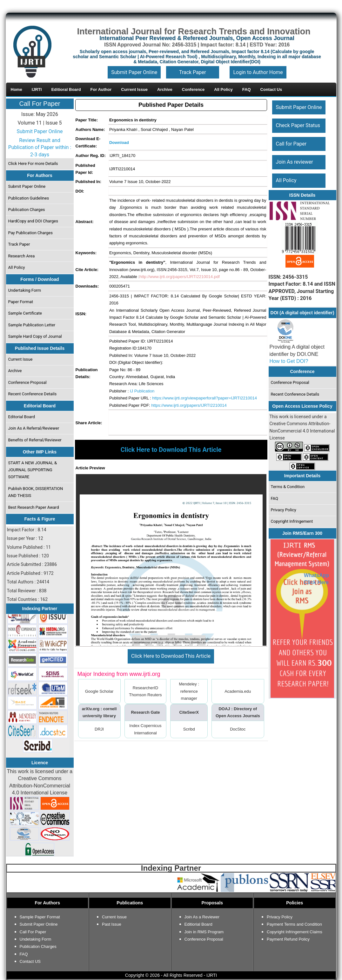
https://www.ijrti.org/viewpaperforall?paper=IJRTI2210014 (205, 398)
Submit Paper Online (134, 72)
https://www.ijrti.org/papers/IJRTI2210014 (189, 405)
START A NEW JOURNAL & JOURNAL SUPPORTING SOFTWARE (32, 470)
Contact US (30, 961)
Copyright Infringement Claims (295, 932)
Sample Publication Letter (32, 325)
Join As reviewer (294, 162)
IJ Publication (142, 391)
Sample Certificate (25, 313)
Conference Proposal (27, 382)
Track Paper (193, 72)
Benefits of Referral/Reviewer (35, 440)
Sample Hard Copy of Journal (35, 336)
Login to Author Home (258, 72)
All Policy (16, 267)
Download (119, 143)
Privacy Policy (283, 510)
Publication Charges (26, 210)
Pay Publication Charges (30, 233)
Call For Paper (40, 104)
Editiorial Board (198, 924)
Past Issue (112, 924)
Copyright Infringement (292, 521)
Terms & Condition (288, 487)
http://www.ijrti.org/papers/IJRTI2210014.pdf (180, 277)
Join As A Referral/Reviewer (34, 428)
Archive (15, 371)
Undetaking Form (36, 939)
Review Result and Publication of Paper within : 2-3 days (40, 147)
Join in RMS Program (204, 932)
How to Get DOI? (289, 361)
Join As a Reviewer (202, 917)
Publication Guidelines (28, 198)
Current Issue (20, 359)
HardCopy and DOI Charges (33, 221)
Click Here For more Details (33, 163)
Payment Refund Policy (288, 939)
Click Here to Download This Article (171, 656)
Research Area (21, 256)
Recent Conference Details (32, 394)
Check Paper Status (298, 125)
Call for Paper (291, 144)
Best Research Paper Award (33, 507)
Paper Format (20, 302)
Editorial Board (21, 417)
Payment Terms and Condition (294, 924)
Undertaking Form (24, 290)
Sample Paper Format (40, 917)
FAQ (274, 498)
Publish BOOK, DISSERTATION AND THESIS (35, 492)
